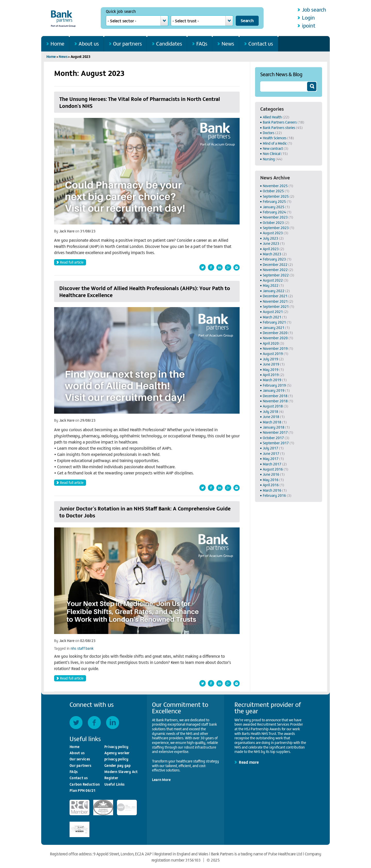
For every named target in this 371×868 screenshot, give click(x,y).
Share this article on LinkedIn (220, 267)
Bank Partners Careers (280, 122)
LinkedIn (113, 723)
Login (308, 17)
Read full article (72, 262)
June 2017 (271, 453)
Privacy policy (116, 747)
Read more (249, 762)
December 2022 (275, 264)
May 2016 (271, 480)
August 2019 (273, 354)
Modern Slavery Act (121, 772)
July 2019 (271, 359)
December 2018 (275, 396)
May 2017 (271, 459)
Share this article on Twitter (203, 267)
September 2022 (276, 275)
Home (57, 43)
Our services (80, 759)
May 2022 (271, 285)
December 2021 (275, 296)
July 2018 (271, 411)
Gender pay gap (118, 765)
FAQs (202, 43)
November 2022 (275, 270)
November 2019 (275, 348)
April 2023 (271, 249)
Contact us (261, 43)
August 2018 (273, 406)
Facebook (94, 723)
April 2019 (271, 375)
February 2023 (274, 259)
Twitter (76, 723)
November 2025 (275, 186)
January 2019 (274, 390)
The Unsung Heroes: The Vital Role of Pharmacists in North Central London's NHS (140, 102)
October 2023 (273, 223)
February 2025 (274, 201)
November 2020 (275, 338)
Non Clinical (272, 154)
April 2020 (271, 343)
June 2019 (271, 364)
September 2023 (276, 228)
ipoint (309, 25)
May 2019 (271, 370)
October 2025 (273, 191)
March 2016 (272, 490)
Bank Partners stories (279, 128)
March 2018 (272, 422)
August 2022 (273, 280)
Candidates (169, 43)
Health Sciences (275, 138)
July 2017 (271, 448)
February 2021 (274, 322)
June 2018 (271, 417)
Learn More (161, 780)
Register (111, 778)
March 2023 (272, 254)
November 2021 (275, 301)
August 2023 (273, 233)
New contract (273, 148)
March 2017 (272, 464)
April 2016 (271, 485)
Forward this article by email (237, 267)
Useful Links (114, 784)
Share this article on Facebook (211, 267)
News (228, 43)
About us (89, 43)
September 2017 (276, 443)
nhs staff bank (82, 648)
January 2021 (274, 328)
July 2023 (271, 238)
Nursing (269, 159)
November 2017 (275, 432)
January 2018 (274, 427)
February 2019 (274, 385)
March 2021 (272, 317)
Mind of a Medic (275, 143)
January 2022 (274, 291)
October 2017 (273, 438)
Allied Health (272, 117)
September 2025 (276, 196)
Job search (314, 9)
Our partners (128, 43)
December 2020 (275, 333)
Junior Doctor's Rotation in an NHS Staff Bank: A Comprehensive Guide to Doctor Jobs (145, 512)
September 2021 (276, 306)
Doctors (269, 133)
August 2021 (273, 312)
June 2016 (271, 474)
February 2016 (274, 495)
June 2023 (271, 243)
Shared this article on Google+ (228, 267)
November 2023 (275, 217)
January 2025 (274, 207)
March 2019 (272, 380)
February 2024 (274, 212)
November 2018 (275, 401)
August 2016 (273, 469)
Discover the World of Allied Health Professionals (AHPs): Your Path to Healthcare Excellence (145, 291)
